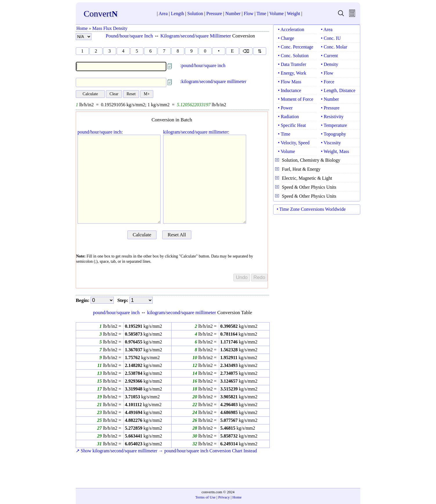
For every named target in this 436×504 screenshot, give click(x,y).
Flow (249, 14)
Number (233, 14)
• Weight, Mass (335, 151)
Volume (276, 14)
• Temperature (334, 125)
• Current (329, 56)
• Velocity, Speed (294, 143)
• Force (328, 82)
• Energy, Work (292, 73)
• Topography (334, 134)
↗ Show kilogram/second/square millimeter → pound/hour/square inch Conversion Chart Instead (166, 451)
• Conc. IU (331, 38)
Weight (293, 14)
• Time (284, 134)
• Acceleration (291, 29)
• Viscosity (331, 143)
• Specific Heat (292, 125)
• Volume (287, 151)
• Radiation (289, 117)
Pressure (214, 14)
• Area (327, 29)
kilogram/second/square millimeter (214, 81)
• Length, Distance (338, 90)
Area (163, 14)
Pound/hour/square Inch (129, 36)
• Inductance (290, 90)
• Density (330, 64)
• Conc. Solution (293, 56)
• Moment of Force (296, 99)
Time (261, 14)
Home (82, 28)
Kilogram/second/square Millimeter (196, 36)
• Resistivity (332, 117)
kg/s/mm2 (143, 326)
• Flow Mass (290, 82)
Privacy (224, 497)
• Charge (286, 38)
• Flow (327, 73)
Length (178, 14)
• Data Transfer (292, 64)
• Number (330, 99)
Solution (195, 14)
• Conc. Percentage (296, 47)
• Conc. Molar (334, 47)
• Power (285, 108)
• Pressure (330, 108)
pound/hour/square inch (203, 65)
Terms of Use (206, 497)
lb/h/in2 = (111, 326)
